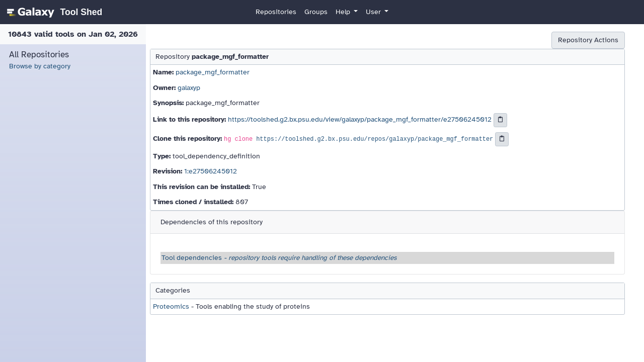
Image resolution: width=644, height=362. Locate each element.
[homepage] (53, 12)
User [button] (374, 12)
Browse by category (40, 66)
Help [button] (344, 12)
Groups (316, 12)
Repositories (276, 12)
